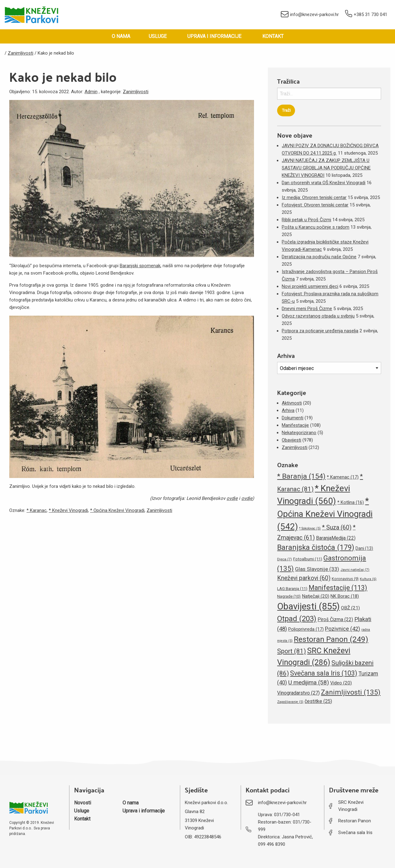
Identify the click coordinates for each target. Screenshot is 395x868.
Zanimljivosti (136, 92)
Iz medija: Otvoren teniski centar (314, 197)
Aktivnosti (292, 403)
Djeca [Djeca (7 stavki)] (285, 559)
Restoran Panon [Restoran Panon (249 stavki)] (331, 639)
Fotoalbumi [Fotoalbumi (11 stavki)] (308, 559)
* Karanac (37, 510)
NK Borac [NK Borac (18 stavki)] (345, 596)
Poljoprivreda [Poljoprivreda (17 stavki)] (306, 629)
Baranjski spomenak (140, 266)
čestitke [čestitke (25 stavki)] (318, 701)
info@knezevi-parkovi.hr (310, 15)
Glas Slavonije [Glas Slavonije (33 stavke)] (317, 569)
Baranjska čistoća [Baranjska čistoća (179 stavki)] (316, 547)
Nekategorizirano (299, 433)
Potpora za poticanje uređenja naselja (320, 331)
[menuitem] (121, 36)
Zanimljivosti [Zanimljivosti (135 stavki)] (351, 692)
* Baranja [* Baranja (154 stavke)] (301, 476)
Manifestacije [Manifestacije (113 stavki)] (338, 588)
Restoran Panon (355, 821)
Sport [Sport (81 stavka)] (291, 651)
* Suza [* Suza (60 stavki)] (337, 527)
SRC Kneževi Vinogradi (351, 806)
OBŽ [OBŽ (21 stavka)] (350, 608)
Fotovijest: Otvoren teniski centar (315, 205)
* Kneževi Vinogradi (68, 510)
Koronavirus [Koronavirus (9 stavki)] (345, 579)
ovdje (232, 498)
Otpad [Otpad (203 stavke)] (297, 619)
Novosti (83, 803)
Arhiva (288, 410)
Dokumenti (293, 418)
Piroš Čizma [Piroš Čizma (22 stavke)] (335, 619)
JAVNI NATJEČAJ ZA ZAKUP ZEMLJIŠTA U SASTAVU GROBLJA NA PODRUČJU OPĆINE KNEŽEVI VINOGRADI (326, 168)
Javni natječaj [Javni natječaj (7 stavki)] (355, 570)
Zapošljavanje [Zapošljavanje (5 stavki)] (290, 702)
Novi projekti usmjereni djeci (310, 286)
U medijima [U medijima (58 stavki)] (309, 682)
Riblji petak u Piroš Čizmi (306, 220)
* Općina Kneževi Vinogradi (117, 510)
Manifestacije (295, 425)
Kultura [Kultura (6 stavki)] (368, 579)
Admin (91, 92)
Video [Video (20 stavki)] (341, 683)
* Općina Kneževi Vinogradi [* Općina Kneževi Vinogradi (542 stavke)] (325, 514)
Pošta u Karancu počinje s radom (316, 227)
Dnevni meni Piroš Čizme (307, 309)
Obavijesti (291, 440)
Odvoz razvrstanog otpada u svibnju (318, 316)
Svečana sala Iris (355, 833)
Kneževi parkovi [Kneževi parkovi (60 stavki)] (304, 578)
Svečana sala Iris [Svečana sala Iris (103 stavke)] (324, 673)
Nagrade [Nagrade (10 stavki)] (289, 596)
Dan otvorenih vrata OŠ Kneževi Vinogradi (324, 183)
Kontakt (273, 36)
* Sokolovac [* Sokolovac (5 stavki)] (310, 528)
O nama (121, 36)
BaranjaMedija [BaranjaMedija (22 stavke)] (336, 538)
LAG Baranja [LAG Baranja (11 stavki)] (292, 589)
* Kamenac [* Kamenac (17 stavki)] (343, 477)
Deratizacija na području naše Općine (319, 257)
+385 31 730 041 (366, 15)
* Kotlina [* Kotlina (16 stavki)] (351, 502)
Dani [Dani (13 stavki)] (364, 548)
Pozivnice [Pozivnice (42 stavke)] (343, 629)
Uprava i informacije (214, 36)
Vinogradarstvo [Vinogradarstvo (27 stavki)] (298, 693)
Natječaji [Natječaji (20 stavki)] (316, 596)
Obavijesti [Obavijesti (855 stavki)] (308, 606)
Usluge (158, 36)
